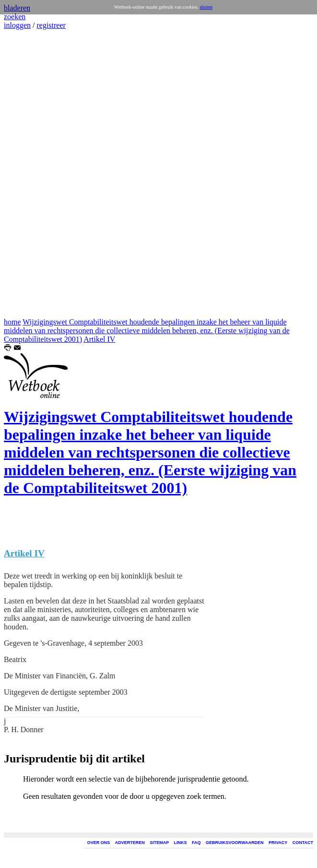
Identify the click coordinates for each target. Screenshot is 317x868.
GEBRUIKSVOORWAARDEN (235, 843)
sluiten (206, 7)
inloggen (17, 25)
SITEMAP (159, 843)
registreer (51, 25)
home (12, 322)
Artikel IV (99, 339)
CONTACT (303, 843)
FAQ (196, 843)
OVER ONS (99, 843)
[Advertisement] (33, 174)
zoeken (15, 17)
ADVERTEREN (130, 843)
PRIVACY (278, 843)
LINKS (181, 843)
